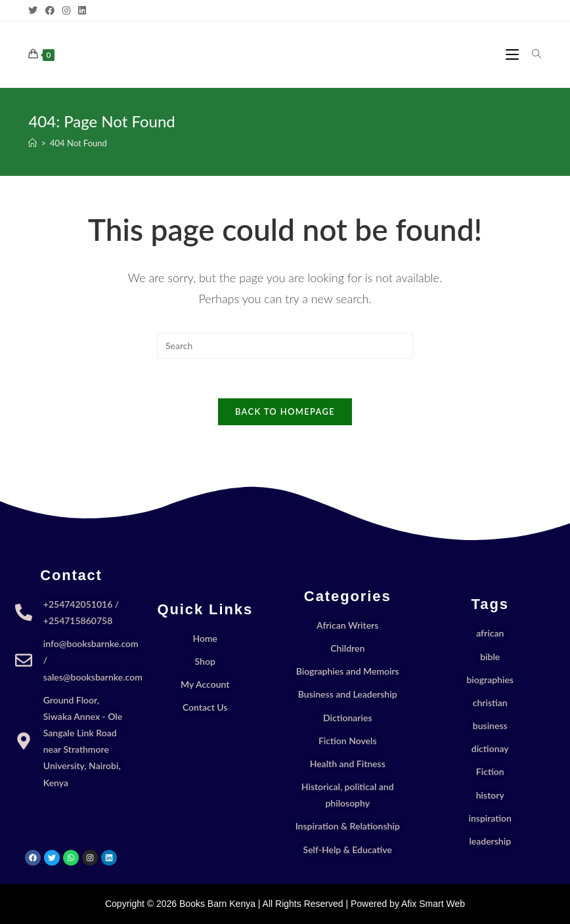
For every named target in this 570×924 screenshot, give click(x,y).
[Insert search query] (285, 346)
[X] (35, 10)
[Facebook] (50, 10)
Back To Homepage (285, 411)
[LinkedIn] (82, 10)
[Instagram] (66, 10)
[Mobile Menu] (514, 54)
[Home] (33, 143)
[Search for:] (532, 54)
